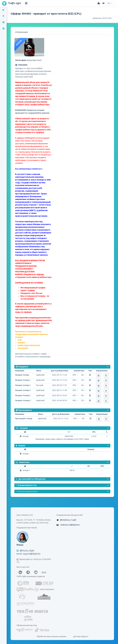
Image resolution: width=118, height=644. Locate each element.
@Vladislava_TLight (68, 520)
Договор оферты (81, 636)
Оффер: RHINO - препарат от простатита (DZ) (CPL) (46, 14)
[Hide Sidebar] (26, 3)
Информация (22, 32)
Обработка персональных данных (51, 636)
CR (88, 466)
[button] (33, 65)
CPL (94, 432)
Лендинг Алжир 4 (23, 390)
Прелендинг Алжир (24, 419)
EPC (102, 466)
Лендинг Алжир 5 (23, 395)
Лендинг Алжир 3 (23, 385)
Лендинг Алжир (22, 375)
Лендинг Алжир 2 (23, 380)
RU (109, 3)
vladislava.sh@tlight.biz (70, 525)
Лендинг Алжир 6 (23, 400)
